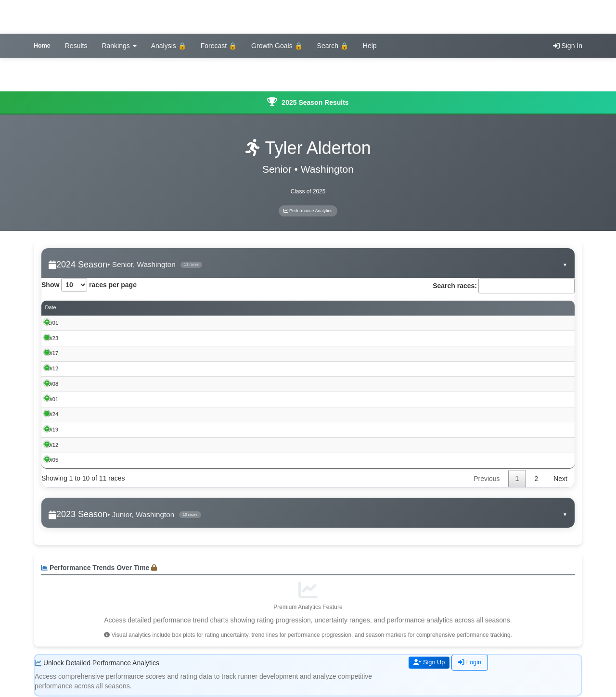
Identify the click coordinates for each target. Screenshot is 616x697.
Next (560, 479)
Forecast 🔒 (219, 46)
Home (42, 46)
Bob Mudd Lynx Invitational (114, 368)
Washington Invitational (109, 399)
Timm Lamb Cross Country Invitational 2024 (133, 430)
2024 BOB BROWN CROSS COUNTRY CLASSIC (141, 460)
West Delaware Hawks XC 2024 (119, 384)
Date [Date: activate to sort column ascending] (51, 308)
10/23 (52, 338)
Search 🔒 (333, 46)
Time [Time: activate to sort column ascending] (344, 308)
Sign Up (431, 663)
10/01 (52, 399)
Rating (526, 308)
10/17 (52, 354)
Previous (487, 479)
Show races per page (89, 285)
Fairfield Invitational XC (109, 445)
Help (370, 46)
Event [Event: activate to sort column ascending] (89, 308)
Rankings (119, 46)
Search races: (504, 286)
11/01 (52, 323)
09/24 (52, 414)
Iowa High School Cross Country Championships (139, 323)
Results (76, 46)
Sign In (568, 46)
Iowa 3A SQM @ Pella (108, 338)
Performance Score (419, 308)
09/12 (52, 445)
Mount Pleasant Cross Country (118, 414)
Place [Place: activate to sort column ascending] (308, 308)
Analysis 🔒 (169, 46)
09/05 (52, 460)
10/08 (52, 384)
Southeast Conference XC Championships (132, 354)
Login (474, 663)
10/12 (52, 368)
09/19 (52, 430)
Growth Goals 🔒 (277, 46)
